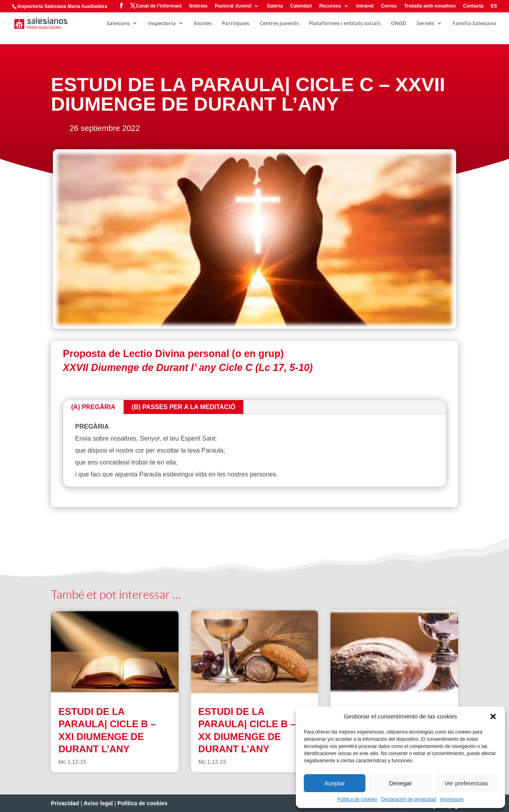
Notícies (198, 6)
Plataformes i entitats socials (345, 23)
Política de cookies (357, 799)
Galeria (275, 6)
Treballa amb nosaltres (430, 6)
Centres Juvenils (279, 23)
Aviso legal (98, 803)
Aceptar (335, 783)
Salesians (118, 23)
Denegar (400, 783)
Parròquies (236, 23)
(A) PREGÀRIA (93, 407)
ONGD (399, 23)
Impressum (452, 799)
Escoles (203, 23)
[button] (493, 716)
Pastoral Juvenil (233, 6)
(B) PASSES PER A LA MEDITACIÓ (184, 407)
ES (494, 6)
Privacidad (65, 803)
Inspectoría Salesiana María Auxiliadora (62, 6)
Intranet (365, 6)
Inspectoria (162, 23)
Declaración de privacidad (408, 799)
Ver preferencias (466, 783)
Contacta (473, 6)
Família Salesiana (474, 23)
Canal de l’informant (159, 6)
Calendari (301, 6)
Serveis (425, 23)
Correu (389, 6)
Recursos (330, 6)
